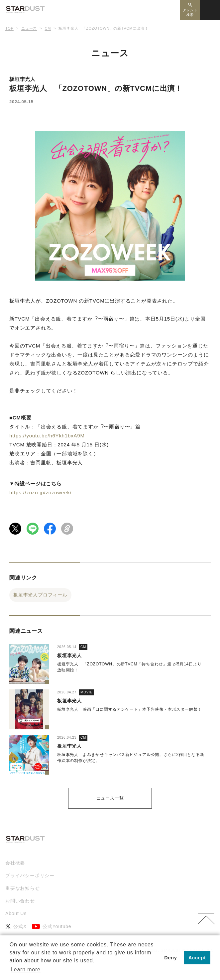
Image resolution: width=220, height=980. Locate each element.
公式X (16, 927)
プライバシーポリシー (30, 875)
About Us (16, 913)
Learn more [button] (26, 970)
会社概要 (15, 863)
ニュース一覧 (110, 798)
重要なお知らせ (23, 888)
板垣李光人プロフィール (40, 595)
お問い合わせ (20, 901)
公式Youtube (52, 927)
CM (83, 647)
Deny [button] (170, 958)
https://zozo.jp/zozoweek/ (41, 492)
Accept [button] (197, 958)
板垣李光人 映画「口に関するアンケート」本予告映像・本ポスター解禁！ (129, 709)
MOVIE (86, 692)
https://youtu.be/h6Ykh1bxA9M (47, 436)
